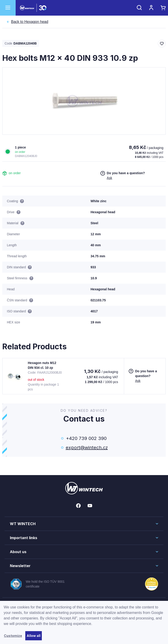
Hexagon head (30, 22)
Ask (110, 178)
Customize (13, 636)
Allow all (34, 636)
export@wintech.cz (86, 448)
